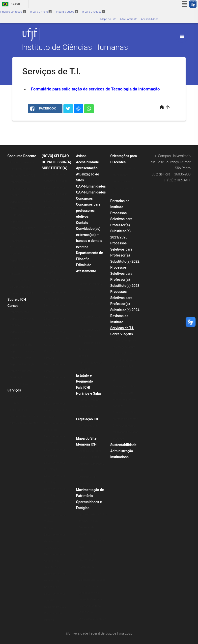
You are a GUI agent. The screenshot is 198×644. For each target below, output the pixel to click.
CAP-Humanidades (91, 186)
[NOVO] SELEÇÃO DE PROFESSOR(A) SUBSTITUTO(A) (56, 162)
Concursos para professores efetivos (88, 210)
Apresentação (87, 168)
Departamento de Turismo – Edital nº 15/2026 (22, 267)
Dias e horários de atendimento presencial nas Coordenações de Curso (124, 182)
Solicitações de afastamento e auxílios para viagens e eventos (24, 416)
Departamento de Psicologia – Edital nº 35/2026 (23, 228)
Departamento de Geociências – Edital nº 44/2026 (23, 208)
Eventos (15, 403)
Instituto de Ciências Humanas (75, 47)
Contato (82, 223)
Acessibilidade (150, 19)
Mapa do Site (108, 19)
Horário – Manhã (89, 400)
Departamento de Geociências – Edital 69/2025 (57, 338)
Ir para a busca (67, 12)
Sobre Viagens (122, 334)
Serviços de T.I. (122, 328)
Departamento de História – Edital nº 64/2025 (56, 410)
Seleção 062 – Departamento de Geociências (55, 554)
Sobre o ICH (17, 300)
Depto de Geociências (23, 351)
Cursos (13, 306)
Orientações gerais (124, 340)
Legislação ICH (88, 419)
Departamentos (19, 312)
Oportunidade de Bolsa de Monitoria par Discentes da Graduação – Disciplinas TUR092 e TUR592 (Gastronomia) (93, 534)
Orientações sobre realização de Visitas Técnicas (126, 432)
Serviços (14, 390)
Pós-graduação (19, 384)
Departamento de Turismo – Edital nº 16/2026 (22, 248)
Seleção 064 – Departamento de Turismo (55, 594)
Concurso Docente (22, 156)
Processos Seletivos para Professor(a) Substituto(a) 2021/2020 (121, 225)
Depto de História (21, 358)
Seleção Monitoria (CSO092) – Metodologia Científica (92, 613)
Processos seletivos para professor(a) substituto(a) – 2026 (23, 169)
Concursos (84, 198)
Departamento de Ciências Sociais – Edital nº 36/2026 (21, 189)
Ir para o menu (41, 12)
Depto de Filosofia (21, 345)
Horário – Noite (88, 406)
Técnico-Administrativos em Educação (91, 363)
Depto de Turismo (21, 371)
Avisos (81, 156)
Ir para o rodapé (94, 12)
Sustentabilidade (123, 445)
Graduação (17, 377)
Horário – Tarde (88, 413)
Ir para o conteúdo (13, 12)
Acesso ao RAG (19, 397)
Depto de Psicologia (22, 364)
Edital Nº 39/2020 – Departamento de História (56, 613)
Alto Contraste (129, 19)
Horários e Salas (89, 393)
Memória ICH (86, 444)
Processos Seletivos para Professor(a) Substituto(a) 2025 (22, 287)
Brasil (11, 4)
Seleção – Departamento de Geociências (55, 535)
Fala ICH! (83, 387)
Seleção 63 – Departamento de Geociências (55, 574)
